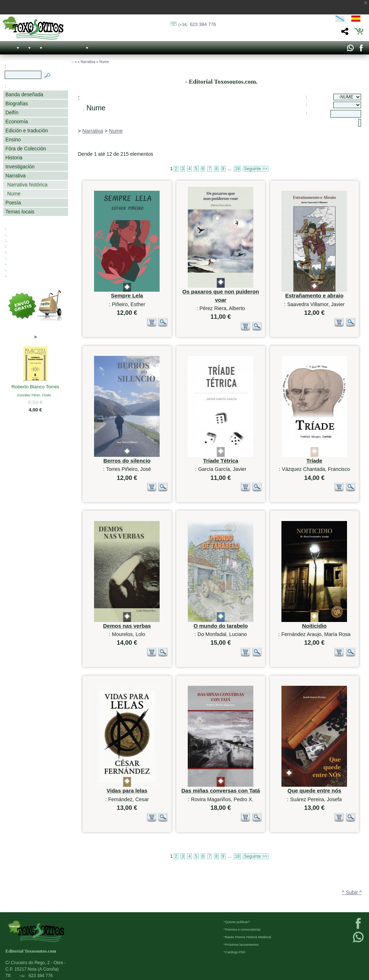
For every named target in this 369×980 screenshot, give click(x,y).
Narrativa (15, 176)
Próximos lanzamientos (242, 942)
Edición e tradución (27, 131)
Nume (14, 194)
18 (237, 169)
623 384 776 (197, 24)
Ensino (13, 140)
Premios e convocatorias (243, 927)
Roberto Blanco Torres (35, 387)
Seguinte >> (256, 169)
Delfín (12, 112)
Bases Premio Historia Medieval (248, 934)
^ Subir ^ (352, 875)
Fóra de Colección (26, 149)
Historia (14, 158)
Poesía (13, 203)
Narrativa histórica (27, 185)
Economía (17, 122)
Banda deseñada (24, 94)
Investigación (20, 167)
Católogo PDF (235, 949)
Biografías (17, 103)
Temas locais (20, 212)
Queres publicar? (238, 919)
